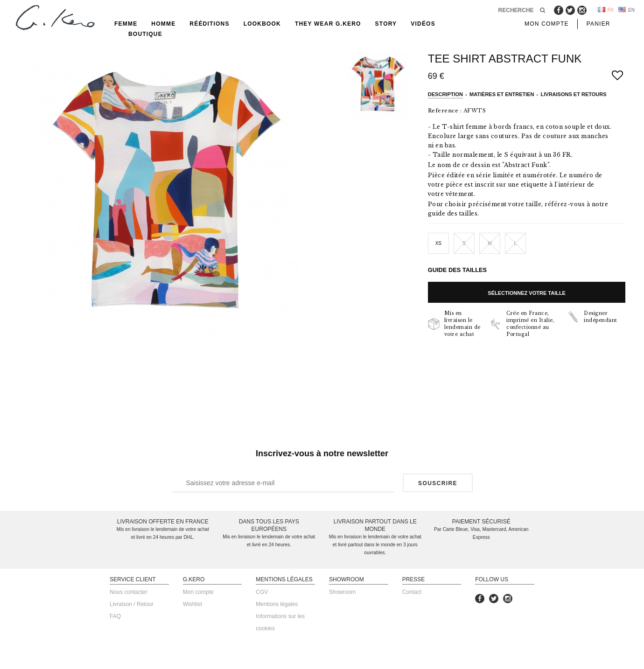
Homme (163, 24)
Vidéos (423, 24)
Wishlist (192, 604)
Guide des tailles (457, 270)
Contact (412, 592)
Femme (126, 24)
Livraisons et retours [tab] (574, 94)
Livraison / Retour (132, 604)
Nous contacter (129, 592)
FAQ (115, 616)
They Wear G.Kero (328, 24)
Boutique (145, 34)
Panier (598, 24)
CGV (262, 592)
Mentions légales (277, 604)
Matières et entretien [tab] (502, 94)
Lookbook (262, 24)
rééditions (209, 24)
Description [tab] (445, 94)
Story (386, 24)
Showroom (342, 592)
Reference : (445, 111)
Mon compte (198, 592)
